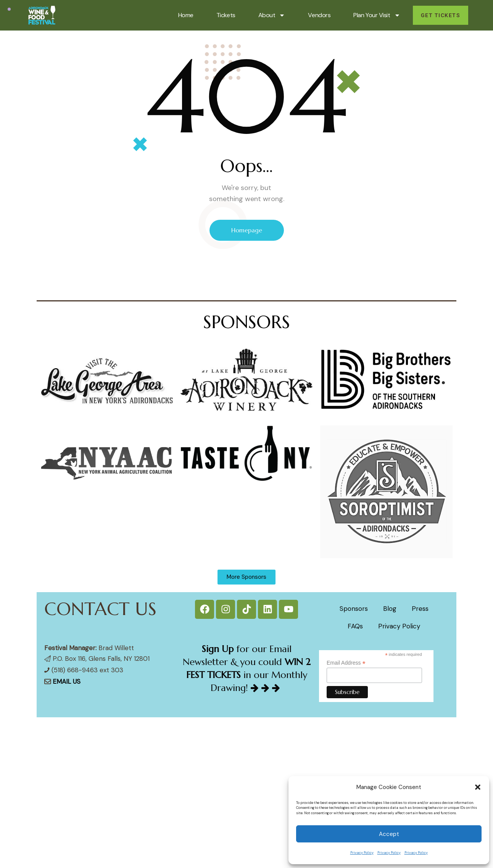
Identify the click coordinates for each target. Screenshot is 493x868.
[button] (478, 787)
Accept (389, 834)
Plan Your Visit (377, 15)
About (272, 15)
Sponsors (354, 609)
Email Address (346, 663)
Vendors (319, 15)
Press (420, 609)
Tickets (226, 15)
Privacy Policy (362, 853)
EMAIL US (67, 681)
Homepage (247, 230)
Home (186, 15)
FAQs (355, 626)
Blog (390, 609)
